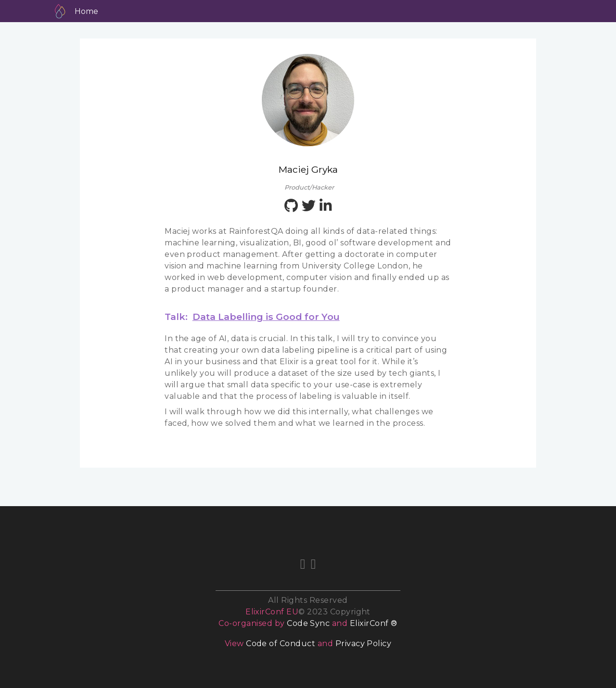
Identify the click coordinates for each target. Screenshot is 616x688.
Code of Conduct (281, 643)
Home (86, 11)
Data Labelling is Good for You (266, 317)
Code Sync (308, 623)
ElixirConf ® (374, 623)
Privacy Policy (364, 643)
